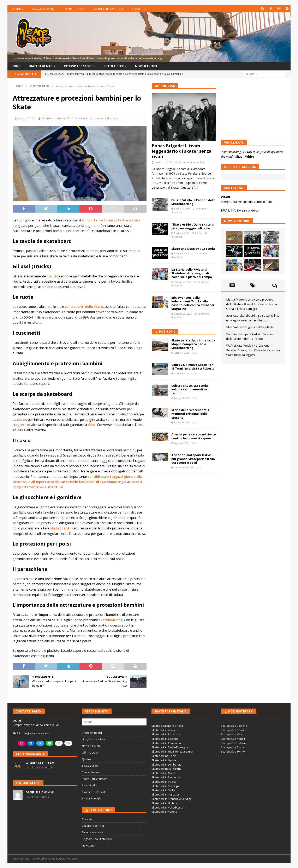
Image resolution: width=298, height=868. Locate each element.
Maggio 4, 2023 (182, 398)
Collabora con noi (43, 9)
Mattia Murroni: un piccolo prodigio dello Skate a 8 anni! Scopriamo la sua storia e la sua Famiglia (252, 304)
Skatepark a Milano (233, 734)
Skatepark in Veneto (164, 812)
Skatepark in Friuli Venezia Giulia (172, 751)
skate (22, 420)
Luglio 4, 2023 (182, 253)
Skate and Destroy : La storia (193, 249)
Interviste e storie (80, 66)
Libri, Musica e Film (93, 739)
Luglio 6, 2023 (182, 233)
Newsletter (139, 9)
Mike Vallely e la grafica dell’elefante (250, 327)
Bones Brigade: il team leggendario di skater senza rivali (182, 151)
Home (16, 66)
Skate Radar (90, 785)
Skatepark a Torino (233, 751)
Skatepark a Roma (232, 747)
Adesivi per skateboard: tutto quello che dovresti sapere (194, 436)
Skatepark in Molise (164, 773)
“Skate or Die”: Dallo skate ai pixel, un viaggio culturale (193, 226)
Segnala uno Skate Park (109, 9)
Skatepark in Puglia (164, 782)
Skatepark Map (41, 66)
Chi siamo (17, 9)
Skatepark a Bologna (234, 726)
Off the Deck (116, 66)
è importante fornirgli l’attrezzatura (111, 220)
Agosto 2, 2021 (182, 443)
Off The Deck (79, 118)
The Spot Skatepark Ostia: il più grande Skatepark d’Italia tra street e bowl (193, 459)
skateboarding (111, 620)
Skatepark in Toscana (165, 794)
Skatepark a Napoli (233, 739)
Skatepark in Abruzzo (165, 730)
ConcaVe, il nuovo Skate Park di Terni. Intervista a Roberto (193, 367)
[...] (196, 187)
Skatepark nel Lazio (164, 756)
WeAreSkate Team (53, 118)
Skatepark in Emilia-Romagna (170, 747)
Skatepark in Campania (166, 743)
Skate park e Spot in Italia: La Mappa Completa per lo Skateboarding (193, 344)
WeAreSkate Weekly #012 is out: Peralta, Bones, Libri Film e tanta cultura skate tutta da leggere (253, 350)
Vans (92, 425)
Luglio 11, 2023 (164, 162)
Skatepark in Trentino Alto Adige (172, 799)
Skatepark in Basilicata (166, 734)
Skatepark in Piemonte (166, 777)
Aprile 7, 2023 (182, 353)
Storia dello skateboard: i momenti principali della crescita (190, 414)
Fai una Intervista (74, 9)
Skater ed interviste (94, 792)
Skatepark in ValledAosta (167, 807)
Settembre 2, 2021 (184, 467)
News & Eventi (149, 66)
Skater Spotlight (92, 798)
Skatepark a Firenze (233, 730)
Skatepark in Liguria (164, 760)
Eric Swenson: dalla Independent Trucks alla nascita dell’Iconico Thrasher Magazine (193, 303)
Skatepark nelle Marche (166, 769)
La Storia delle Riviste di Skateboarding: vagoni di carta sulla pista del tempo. (192, 273)
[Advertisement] (184, 504)
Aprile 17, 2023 (27, 118)
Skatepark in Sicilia (163, 790)
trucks (54, 276)
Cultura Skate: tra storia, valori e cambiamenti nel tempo (190, 389)
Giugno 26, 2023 (183, 314)
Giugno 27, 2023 (183, 282)
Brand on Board (92, 733)
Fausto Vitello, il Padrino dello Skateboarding (193, 202)
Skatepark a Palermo (234, 743)
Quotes (87, 759)
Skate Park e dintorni (95, 779)
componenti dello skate (84, 307)
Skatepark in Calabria (165, 739)
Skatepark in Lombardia (166, 765)
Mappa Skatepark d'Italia (167, 726)
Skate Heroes (91, 772)
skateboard (60, 528)
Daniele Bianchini (40, 792)
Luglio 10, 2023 (182, 209)
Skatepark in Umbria (164, 803)
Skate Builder (90, 766)
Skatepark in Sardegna (166, 786)
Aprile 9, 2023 (182, 373)
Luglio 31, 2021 (182, 422)
